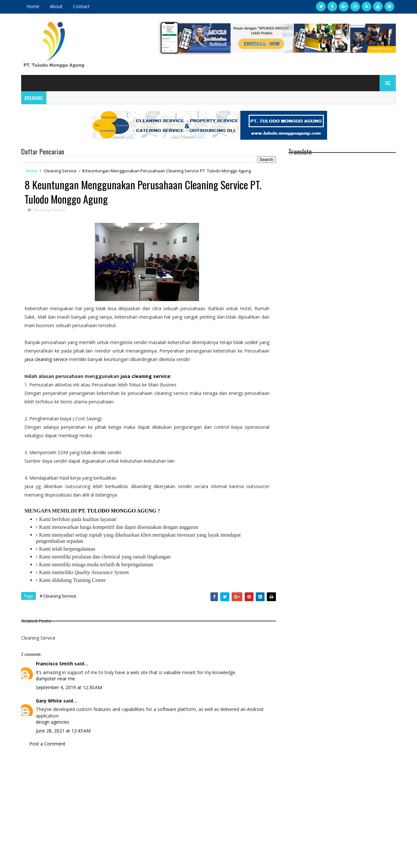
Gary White (49, 701)
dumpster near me (55, 679)
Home (33, 6)
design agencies (53, 722)
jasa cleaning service (46, 359)
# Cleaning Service (58, 596)
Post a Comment (47, 744)
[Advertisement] (149, 809)
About (56, 6)
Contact (81, 6)
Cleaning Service (60, 171)
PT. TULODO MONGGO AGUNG (117, 511)
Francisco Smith (54, 664)
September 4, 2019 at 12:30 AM (69, 687)
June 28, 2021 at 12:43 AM (63, 731)
